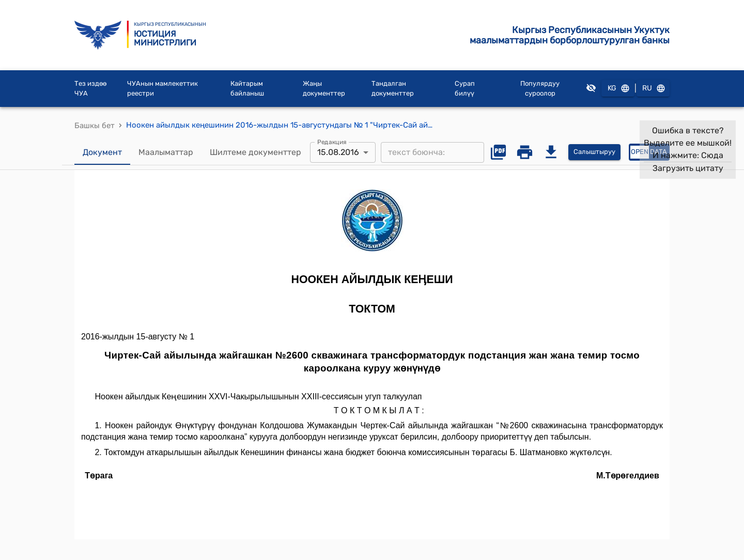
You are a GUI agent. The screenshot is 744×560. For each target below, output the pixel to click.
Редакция (332, 142)
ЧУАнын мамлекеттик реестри (162, 89)
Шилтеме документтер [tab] (255, 152)
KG (618, 89)
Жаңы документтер (324, 89)
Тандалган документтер (393, 89)
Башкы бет (95, 126)
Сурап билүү (465, 89)
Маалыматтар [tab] (166, 152)
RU (653, 89)
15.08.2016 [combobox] (338, 152)
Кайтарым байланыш (247, 89)
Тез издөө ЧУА (90, 89)
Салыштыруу (594, 152)
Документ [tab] (102, 152)
